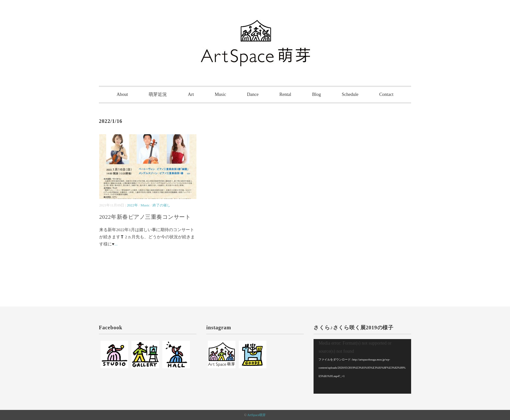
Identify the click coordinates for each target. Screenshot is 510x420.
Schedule (350, 94)
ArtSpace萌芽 (256, 415)
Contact (386, 94)
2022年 (132, 205)
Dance (253, 94)
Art (191, 94)
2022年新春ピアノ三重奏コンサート (145, 217)
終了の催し (161, 205)
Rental (285, 94)
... (116, 244)
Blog (316, 94)
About (122, 94)
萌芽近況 (158, 94)
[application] (362, 367)
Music (220, 94)
